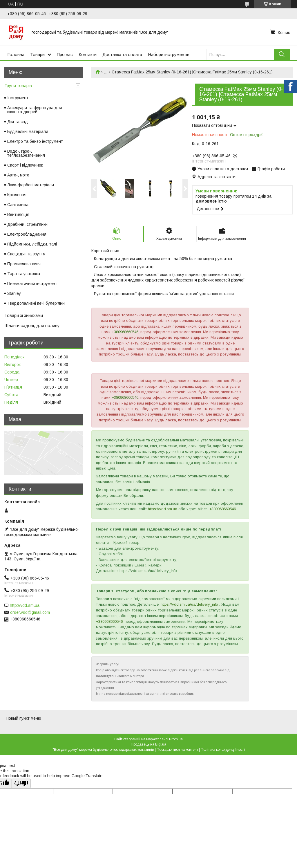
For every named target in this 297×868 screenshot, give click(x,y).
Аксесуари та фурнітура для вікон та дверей (35, 110)
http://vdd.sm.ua (25, 605)
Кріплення (17, 195)
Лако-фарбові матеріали (31, 185)
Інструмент (18, 98)
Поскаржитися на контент (177, 750)
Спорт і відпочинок (25, 165)
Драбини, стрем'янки (27, 224)
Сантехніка (18, 205)
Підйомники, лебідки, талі (32, 244)
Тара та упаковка (24, 274)
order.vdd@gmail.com (30, 612)
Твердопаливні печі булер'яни (36, 303)
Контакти (88, 54)
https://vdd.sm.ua (163, 509)
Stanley (14, 293)
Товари (37, 54)
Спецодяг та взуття (26, 254)
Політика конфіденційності (223, 750)
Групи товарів (18, 85)
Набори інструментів (169, 54)
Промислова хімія (24, 264)
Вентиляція (18, 214)
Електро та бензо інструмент (35, 141)
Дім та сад (18, 122)
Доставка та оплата (122, 54)
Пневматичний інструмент (32, 284)
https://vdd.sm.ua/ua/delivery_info (189, 604)
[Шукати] (282, 54)
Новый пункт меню (23, 718)
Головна (16, 54)
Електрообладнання (27, 234)
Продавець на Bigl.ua (148, 744)
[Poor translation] (21, 783)
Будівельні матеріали (28, 131)
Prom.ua (176, 739)
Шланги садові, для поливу (32, 325)
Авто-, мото (18, 175)
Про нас (65, 54)
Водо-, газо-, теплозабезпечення (26, 153)
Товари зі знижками (24, 315)
